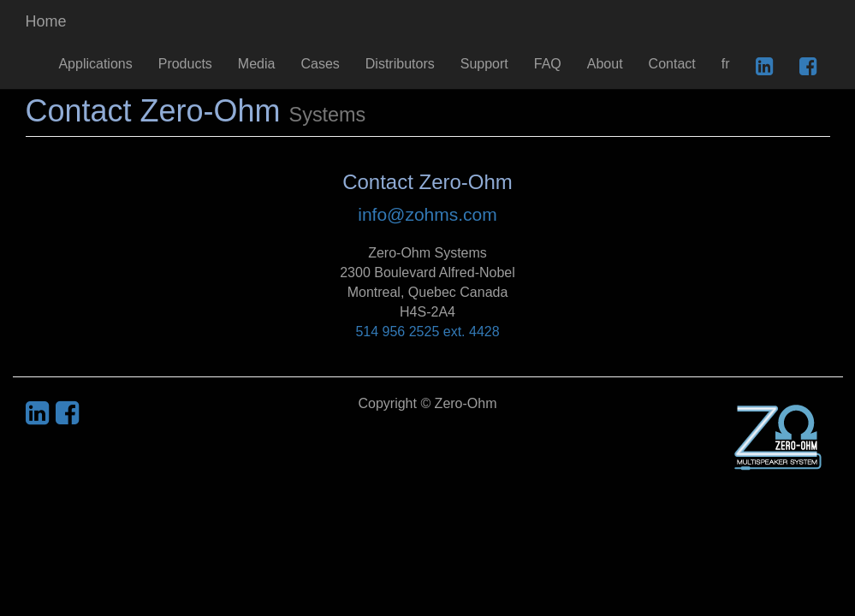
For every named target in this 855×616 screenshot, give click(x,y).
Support (484, 64)
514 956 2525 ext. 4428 (427, 332)
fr (726, 64)
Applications (95, 64)
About (605, 64)
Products (185, 64)
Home (46, 21)
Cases (320, 64)
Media (257, 64)
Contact (672, 64)
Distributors (400, 64)
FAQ (548, 64)
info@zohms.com (427, 214)
